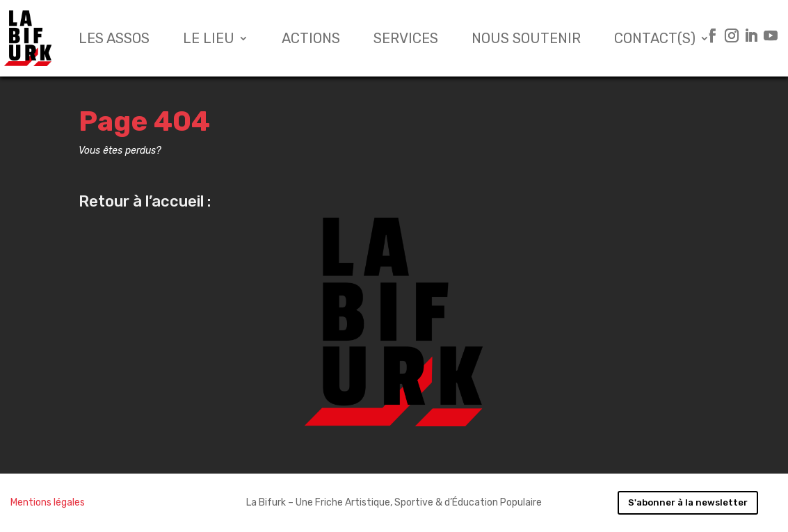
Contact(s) (655, 38)
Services (406, 38)
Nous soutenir (526, 38)
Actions (311, 38)
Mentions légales (48, 502)
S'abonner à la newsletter (688, 502)
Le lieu (209, 38)
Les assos (114, 38)
